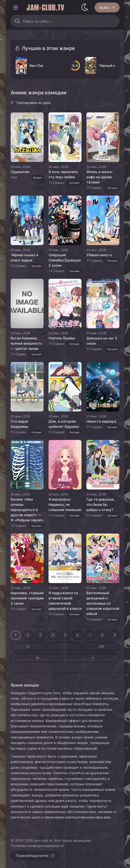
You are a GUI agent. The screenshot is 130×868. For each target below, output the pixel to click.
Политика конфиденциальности (37, 846)
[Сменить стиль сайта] (85, 7)
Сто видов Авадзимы (20, 424)
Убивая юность (99, 255)
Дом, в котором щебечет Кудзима (64, 424)
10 (28, 646)
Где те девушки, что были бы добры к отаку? (101, 504)
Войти (104, 8)
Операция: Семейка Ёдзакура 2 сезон (65, 260)
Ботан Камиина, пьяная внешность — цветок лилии (26, 343)
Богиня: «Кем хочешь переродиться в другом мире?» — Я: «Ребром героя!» (27, 510)
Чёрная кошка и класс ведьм (24, 257)
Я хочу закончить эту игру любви (63, 174)
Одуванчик (20, 172)
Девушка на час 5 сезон (102, 341)
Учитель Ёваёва (62, 338)
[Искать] (17, 21)
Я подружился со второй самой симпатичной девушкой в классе (65, 601)
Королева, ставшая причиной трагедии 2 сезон (27, 598)
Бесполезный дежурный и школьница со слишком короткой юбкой (103, 603)
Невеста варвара (101, 421)
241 (102, 646)
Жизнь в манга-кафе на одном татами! (100, 177)
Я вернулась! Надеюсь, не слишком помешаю (65, 504)
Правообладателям (32, 855)
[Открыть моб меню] (16, 7)
